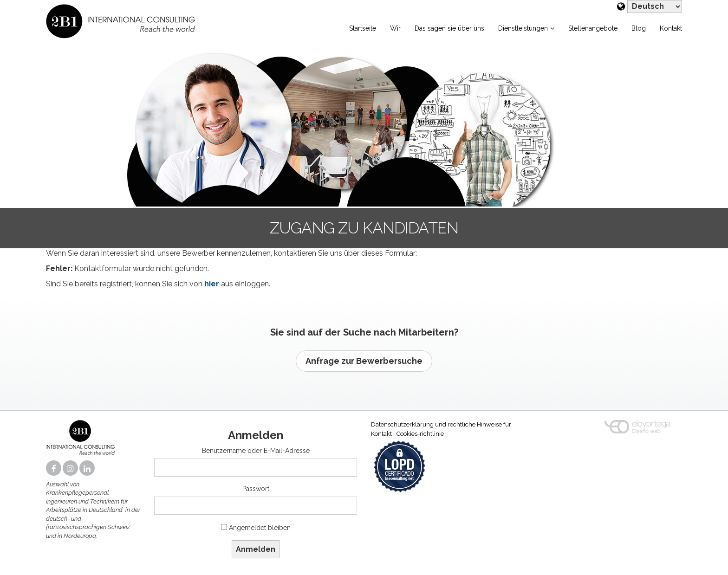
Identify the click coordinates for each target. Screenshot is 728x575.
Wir (395, 28)
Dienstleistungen (523, 28)
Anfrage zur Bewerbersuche (364, 361)
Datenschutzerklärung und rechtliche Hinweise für (441, 424)
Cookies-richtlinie (420, 434)
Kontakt (671, 28)
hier (212, 284)
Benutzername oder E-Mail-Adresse (256, 451)
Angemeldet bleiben (260, 528)
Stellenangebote (593, 28)
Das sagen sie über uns (449, 28)
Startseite (363, 28)
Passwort (256, 489)
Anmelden (256, 549)
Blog (639, 28)
